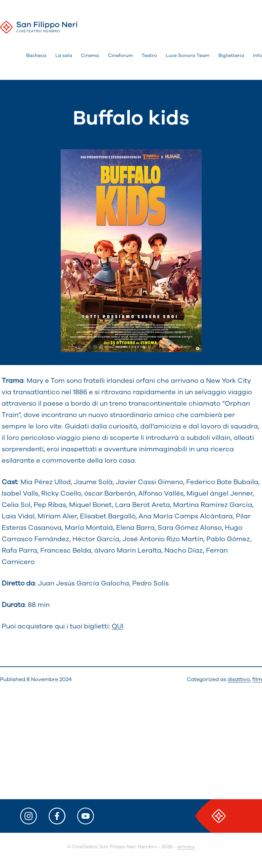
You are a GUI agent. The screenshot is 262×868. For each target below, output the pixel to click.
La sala (64, 56)
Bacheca (36, 56)
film (257, 679)
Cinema (90, 56)
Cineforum (120, 56)
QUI (118, 626)
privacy (186, 847)
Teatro (149, 56)
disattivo (239, 679)
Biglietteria (231, 56)
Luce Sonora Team (188, 56)
